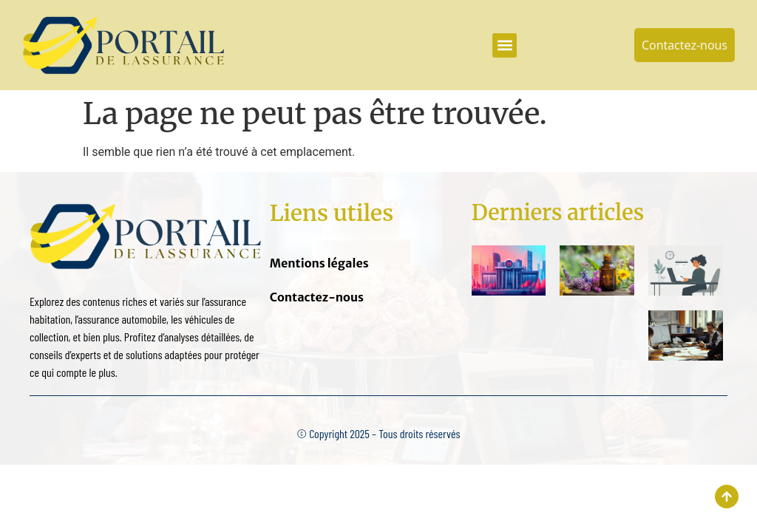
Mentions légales (319, 263)
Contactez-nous (317, 297)
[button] (505, 45)
